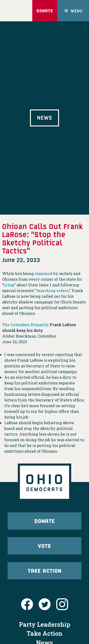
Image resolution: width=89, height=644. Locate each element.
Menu (77, 11)
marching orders (53, 290)
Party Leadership (45, 624)
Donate (45, 11)
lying (9, 285)
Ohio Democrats (15, 11)
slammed (44, 273)
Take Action (45, 571)
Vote (44, 546)
